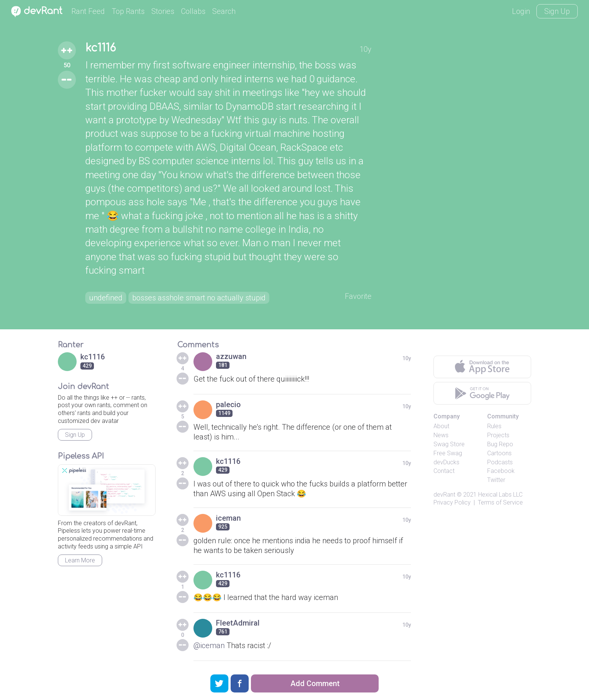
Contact (444, 471)
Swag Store (449, 444)
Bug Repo (500, 444)
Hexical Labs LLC (500, 495)
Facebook (501, 471)
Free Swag (448, 453)
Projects (498, 435)
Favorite (358, 296)
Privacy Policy (452, 502)
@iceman (209, 645)
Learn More (80, 560)
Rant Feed (88, 11)
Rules (494, 426)
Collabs (193, 11)
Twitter (496, 480)
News (441, 435)
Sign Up (557, 11)
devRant (444, 495)
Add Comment (315, 683)
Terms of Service (500, 502)
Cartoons (499, 453)
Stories (163, 11)
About (441, 426)
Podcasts (500, 462)
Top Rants (128, 11)
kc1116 (100, 48)
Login (521, 11)
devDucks (446, 462)
